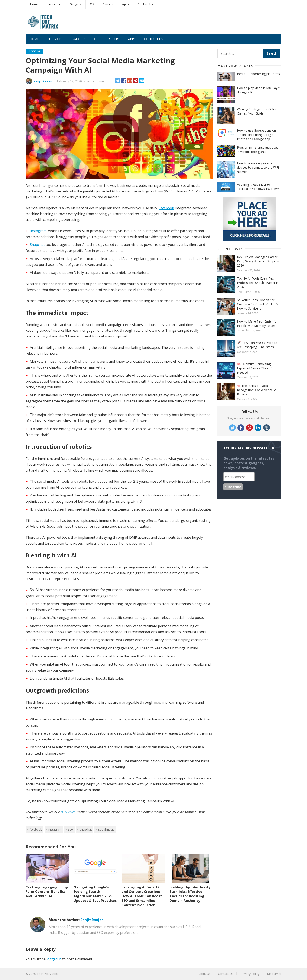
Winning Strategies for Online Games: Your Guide (257, 111)
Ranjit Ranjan (43, 81)
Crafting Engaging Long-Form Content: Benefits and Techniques (47, 892)
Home (34, 4)
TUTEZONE (68, 812)
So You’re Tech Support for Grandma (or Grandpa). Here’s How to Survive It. (258, 304)
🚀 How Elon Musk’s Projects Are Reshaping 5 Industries (257, 345)
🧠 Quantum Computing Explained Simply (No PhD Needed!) (255, 368)
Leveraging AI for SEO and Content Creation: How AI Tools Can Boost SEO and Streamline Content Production (142, 896)
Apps (126, 4)
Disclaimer (274, 974)
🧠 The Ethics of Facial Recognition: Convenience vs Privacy (257, 390)
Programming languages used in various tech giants (258, 150)
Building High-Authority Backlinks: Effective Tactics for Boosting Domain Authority (190, 894)
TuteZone (54, 4)
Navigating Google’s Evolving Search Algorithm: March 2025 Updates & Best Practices (95, 894)
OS (92, 4)
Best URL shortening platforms (258, 74)
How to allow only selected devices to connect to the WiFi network (258, 167)
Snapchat (37, 245)
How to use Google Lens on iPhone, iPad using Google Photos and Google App (256, 135)
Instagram (38, 231)
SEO (70, 829)
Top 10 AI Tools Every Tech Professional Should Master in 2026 (258, 283)
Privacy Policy (250, 974)
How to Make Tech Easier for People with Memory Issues (257, 324)
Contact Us (145, 4)
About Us (204, 974)
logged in (54, 959)
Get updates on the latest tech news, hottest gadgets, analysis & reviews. (250, 463)
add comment (97, 81)
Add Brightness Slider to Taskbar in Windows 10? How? (258, 187)
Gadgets (75, 4)
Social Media (106, 829)
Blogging (34, 51)
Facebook (166, 208)
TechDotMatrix (47, 974)
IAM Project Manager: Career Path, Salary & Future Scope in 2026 (258, 261)
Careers (108, 4)
